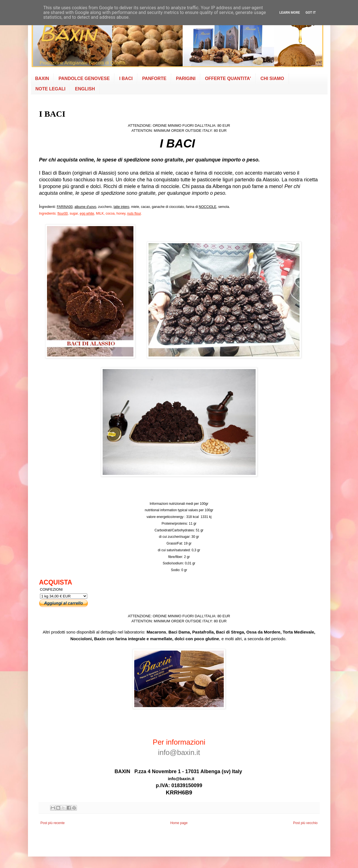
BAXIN (42, 78)
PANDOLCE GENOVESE (84, 78)
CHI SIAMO (272, 78)
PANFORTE (154, 78)
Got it (311, 13)
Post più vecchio (305, 823)
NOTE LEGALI (51, 89)
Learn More (290, 13)
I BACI (126, 78)
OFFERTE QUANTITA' (228, 78)
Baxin (68, 33)
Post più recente (53, 823)
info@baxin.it (179, 752)
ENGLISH (85, 89)
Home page (179, 823)
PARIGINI (186, 78)
